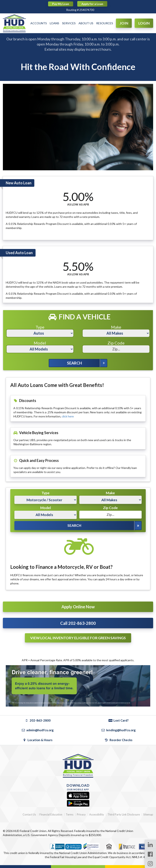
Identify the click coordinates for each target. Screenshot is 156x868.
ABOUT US (86, 23)
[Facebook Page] (150, 854)
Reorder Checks (118, 740)
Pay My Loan (61, 4)
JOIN (124, 23)
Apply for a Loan (92, 4)
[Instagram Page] (150, 863)
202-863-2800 (38, 720)
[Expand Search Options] (104, 363)
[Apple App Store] (78, 796)
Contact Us (29, 815)
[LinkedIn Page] (150, 844)
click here (68, 416)
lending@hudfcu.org (118, 730)
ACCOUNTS (39, 23)
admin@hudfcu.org (38, 730)
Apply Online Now (78, 607)
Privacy (81, 815)
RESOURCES (105, 23)
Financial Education (51, 815)
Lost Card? (118, 720)
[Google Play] (78, 803)
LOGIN (144, 23)
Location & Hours (38, 740)
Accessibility (97, 815)
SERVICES (69, 23)
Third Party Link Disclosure (124, 815)
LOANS (54, 23)
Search (75, 363)
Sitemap (148, 815)
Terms (70, 815)
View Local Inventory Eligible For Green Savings (78, 638)
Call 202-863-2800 (78, 623)
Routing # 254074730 (80, 10)
